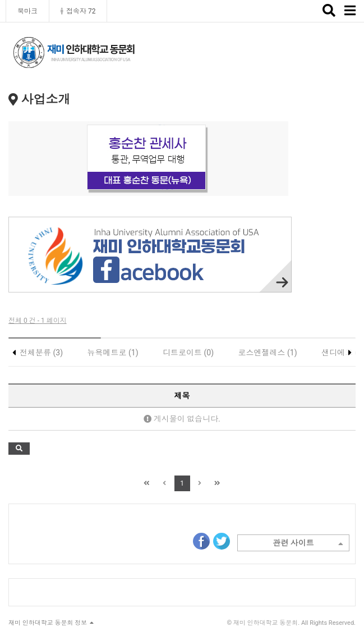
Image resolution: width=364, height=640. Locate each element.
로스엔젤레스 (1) (268, 353)
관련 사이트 (308, 544)
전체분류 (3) (41, 353)
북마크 (27, 11)
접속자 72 (78, 11)
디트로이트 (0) (188, 353)
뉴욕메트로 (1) (113, 353)
